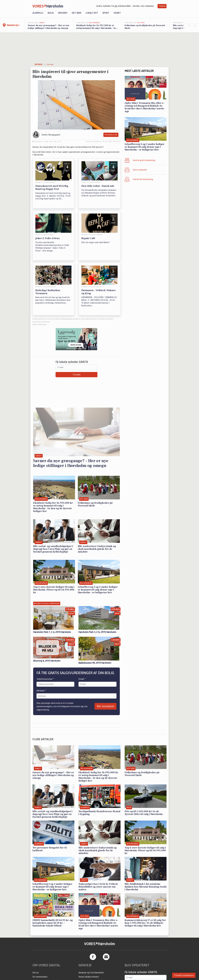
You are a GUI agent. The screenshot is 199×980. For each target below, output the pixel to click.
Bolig (51, 13)
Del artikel (111, 135)
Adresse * (41, 691)
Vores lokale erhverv (89, 977)
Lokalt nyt (92, 13)
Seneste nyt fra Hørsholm (91, 973)
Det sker (77, 13)
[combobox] (38, 696)
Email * (82, 679)
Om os (36, 973)
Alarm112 (38, 13)
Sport (106, 13)
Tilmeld (162, 6)
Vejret (117, 13)
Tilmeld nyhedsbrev (184, 975)
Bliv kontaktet (106, 706)
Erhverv (63, 13)
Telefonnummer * (45, 679)
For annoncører (40, 977)
